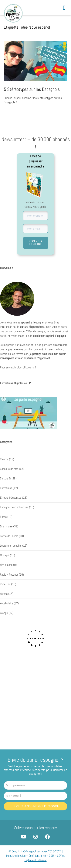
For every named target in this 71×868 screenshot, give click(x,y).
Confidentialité (37, 855)
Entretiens (6, 488)
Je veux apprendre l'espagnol (36, 806)
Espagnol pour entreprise (14, 507)
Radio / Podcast (9, 574)
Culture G (5, 479)
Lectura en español (11, 546)
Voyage (4, 613)
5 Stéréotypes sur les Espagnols (32, 89)
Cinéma (4, 459)
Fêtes (3, 517)
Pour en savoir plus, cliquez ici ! (18, 367)
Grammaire (6, 526)
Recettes (5, 584)
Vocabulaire (7, 603)
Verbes (4, 594)
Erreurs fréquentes (11, 498)
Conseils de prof (9, 469)
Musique (5, 555)
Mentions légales (16, 855)
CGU (51, 855)
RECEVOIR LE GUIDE (35, 243)
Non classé (6, 565)
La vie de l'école (9, 536)
